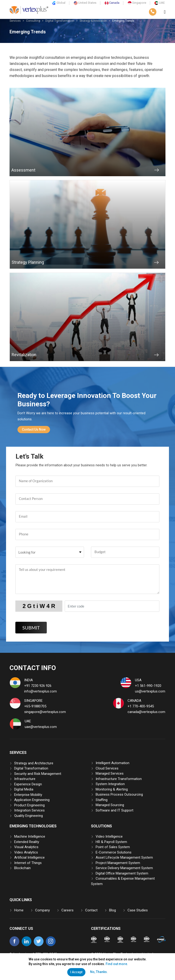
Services (15, 21)
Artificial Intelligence (29, 857)
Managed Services (110, 773)
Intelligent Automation (113, 763)
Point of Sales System (113, 847)
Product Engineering (29, 805)
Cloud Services (107, 768)
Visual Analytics (26, 847)
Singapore (137, 3)
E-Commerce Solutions (114, 852)
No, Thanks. (99, 972)
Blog (113, 910)
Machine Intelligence (30, 836)
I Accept (76, 972)
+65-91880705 (35, 706)
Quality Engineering (29, 816)
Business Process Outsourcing (119, 794)
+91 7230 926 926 (38, 686)
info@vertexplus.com (40, 691)
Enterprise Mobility (28, 795)
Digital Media (24, 789)
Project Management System (118, 863)
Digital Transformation (60, 21)
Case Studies (138, 910)
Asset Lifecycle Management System (124, 857)
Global (59, 3)
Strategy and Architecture (34, 763)
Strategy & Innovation (93, 21)
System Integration (110, 784)
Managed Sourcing (110, 805)
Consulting (33, 21)
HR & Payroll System (111, 842)
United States (85, 3)
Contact (91, 910)
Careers (67, 910)
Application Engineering (32, 800)
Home (19, 910)
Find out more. (117, 964)
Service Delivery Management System (124, 868)
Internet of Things (28, 863)
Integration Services (29, 810)
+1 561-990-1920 (148, 686)
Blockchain (22, 868)
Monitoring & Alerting (112, 789)
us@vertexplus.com (150, 691)
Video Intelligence (109, 836)
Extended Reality (27, 842)
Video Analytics (26, 852)
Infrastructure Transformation (119, 779)
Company (42, 910)
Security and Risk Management (38, 774)
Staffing (102, 800)
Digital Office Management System (122, 873)
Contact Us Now (34, 429)
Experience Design (28, 784)
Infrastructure (25, 779)
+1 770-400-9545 (141, 706)
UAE (160, 3)
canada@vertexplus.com (146, 712)
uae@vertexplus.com (41, 727)
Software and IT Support (114, 810)
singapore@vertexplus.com (45, 712)
